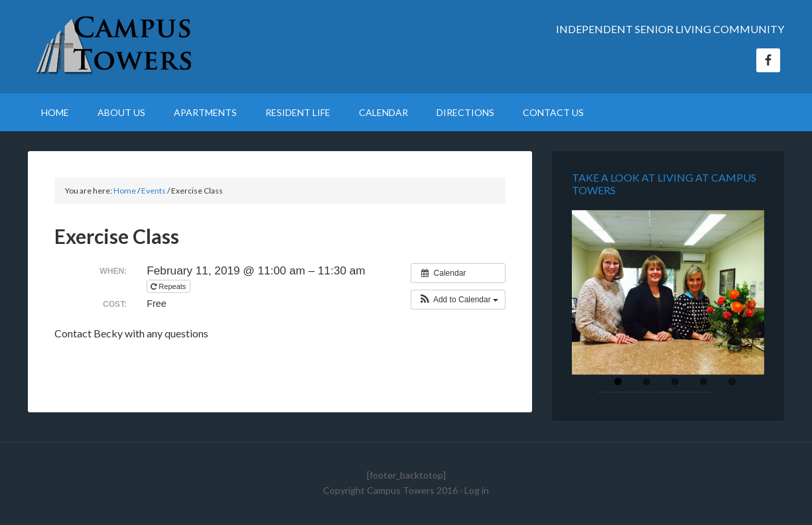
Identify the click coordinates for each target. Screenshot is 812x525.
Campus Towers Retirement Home (141, 46)
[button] (458, 300)
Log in (477, 490)
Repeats (169, 286)
